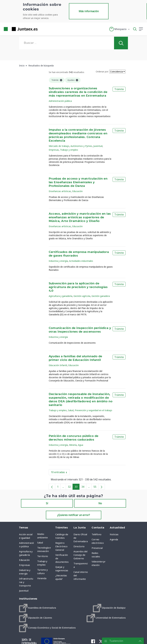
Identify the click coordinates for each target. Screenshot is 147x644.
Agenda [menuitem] (114, 539)
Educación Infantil (58, 365)
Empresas (54, 150)
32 (70, 487)
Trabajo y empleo (69, 150)
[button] (120, 29)
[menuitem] (38, 608)
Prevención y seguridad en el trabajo (93, 410)
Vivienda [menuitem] (42, 578)
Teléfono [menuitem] (96, 534)
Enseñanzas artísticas (60, 191)
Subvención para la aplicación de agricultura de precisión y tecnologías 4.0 (78, 287)
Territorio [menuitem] (43, 556)
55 (96, 487)
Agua (81, 445)
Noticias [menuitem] (114, 534)
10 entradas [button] (60, 473)
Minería (73, 445)
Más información (89, 11)
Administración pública (60, 101)
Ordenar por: (102, 72)
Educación (77, 191)
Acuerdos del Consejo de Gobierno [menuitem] (80, 555)
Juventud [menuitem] (24, 591)
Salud (71, 410)
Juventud (98, 146)
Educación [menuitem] (24, 560)
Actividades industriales (81, 261)
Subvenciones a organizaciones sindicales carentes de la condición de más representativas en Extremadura (78, 92)
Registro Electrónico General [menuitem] (61, 546)
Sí (47, 503)
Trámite (119, 89)
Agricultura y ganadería (60, 296)
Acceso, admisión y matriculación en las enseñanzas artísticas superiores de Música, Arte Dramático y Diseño (80, 218)
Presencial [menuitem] (97, 548)
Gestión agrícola (82, 296)
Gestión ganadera (101, 296)
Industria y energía (58, 261)
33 (77, 487)
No (100, 503)
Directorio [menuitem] (79, 546)
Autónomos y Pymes (81, 146)
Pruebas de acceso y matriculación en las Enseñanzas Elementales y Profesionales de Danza (78, 182)
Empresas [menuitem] (24, 565)
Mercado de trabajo (59, 146)
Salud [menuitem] (40, 543)
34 (84, 487)
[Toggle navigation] (42, 29)
